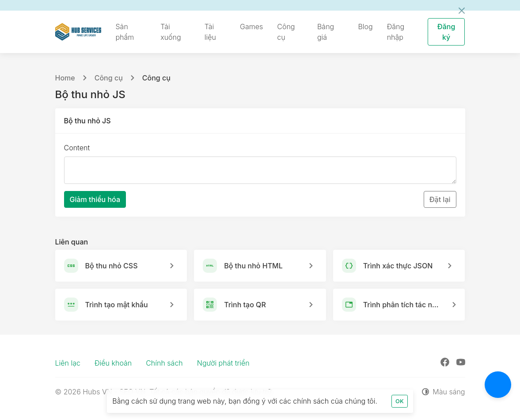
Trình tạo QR (245, 305)
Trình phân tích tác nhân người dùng (402, 305)
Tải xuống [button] (171, 32)
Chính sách (164, 363)
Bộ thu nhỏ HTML (253, 266)
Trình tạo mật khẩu (117, 305)
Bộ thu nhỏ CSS (112, 266)
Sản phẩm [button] (125, 32)
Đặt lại (440, 199)
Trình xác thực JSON (398, 266)
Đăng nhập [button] (396, 32)
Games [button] (251, 27)
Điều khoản (113, 363)
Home (65, 78)
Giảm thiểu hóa (95, 199)
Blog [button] (365, 27)
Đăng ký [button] (446, 32)
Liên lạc (68, 363)
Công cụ (109, 78)
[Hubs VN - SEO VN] (78, 32)
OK (400, 401)
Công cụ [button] (286, 32)
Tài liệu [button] (210, 32)
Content (77, 148)
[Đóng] (462, 11)
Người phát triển (223, 363)
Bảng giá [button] (326, 32)
